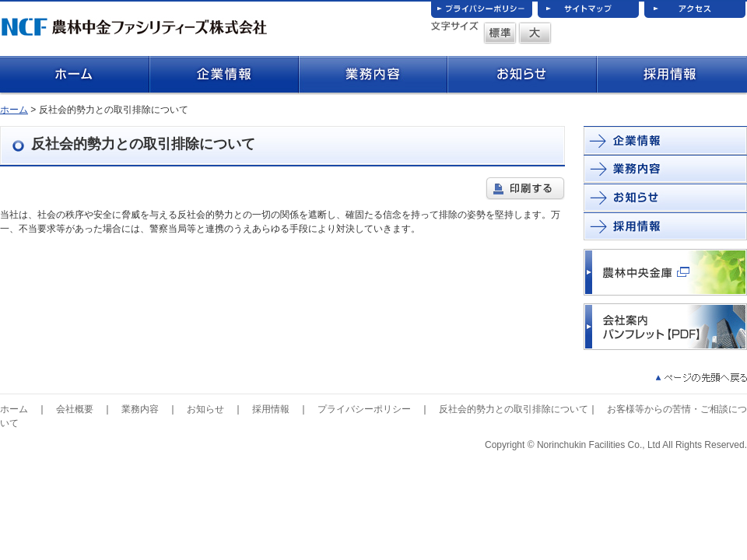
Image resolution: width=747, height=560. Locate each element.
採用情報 (271, 409)
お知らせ (205, 409)
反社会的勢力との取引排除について (514, 409)
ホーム (14, 110)
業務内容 (140, 409)
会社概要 (75, 409)
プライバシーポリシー (364, 409)
